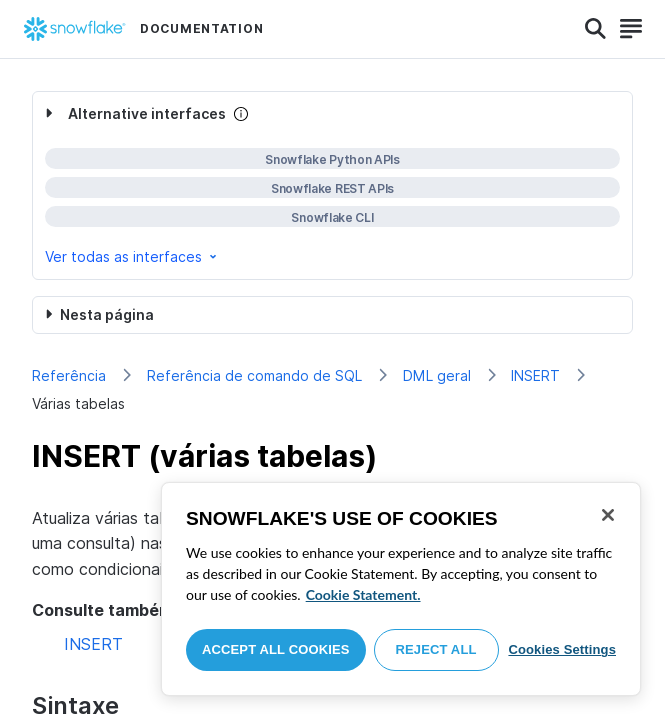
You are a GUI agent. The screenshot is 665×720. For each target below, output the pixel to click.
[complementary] (332, 185)
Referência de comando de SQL (254, 375)
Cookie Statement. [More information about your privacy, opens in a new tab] (363, 594)
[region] (401, 589)
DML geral (437, 375)
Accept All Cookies (276, 649)
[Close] (608, 515)
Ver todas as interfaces (132, 256)
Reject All (436, 649)
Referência (69, 375)
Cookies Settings (562, 649)
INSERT (535, 375)
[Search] (595, 29)
